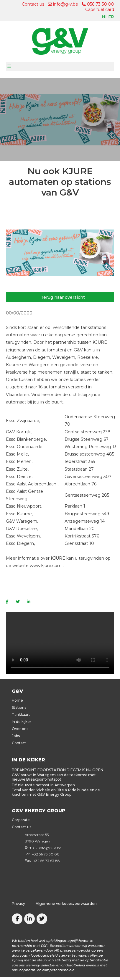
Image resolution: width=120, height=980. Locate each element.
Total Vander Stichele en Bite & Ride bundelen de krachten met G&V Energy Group (56, 792)
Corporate (21, 820)
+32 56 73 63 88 (47, 861)
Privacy (18, 904)
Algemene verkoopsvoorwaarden (66, 904)
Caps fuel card (100, 9)
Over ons (20, 729)
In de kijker (22, 722)
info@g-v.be (63, 4)
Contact (19, 743)
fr (111, 17)
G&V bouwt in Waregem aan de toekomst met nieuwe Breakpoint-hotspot (54, 777)
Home (17, 700)
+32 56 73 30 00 (46, 854)
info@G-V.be (50, 848)
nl (105, 17)
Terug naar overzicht (63, 297)
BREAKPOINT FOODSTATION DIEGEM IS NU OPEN (57, 770)
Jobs (16, 736)
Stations (19, 707)
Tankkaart (21, 715)
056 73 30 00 (98, 4)
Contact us (33, 4)
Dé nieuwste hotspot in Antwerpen (43, 785)
